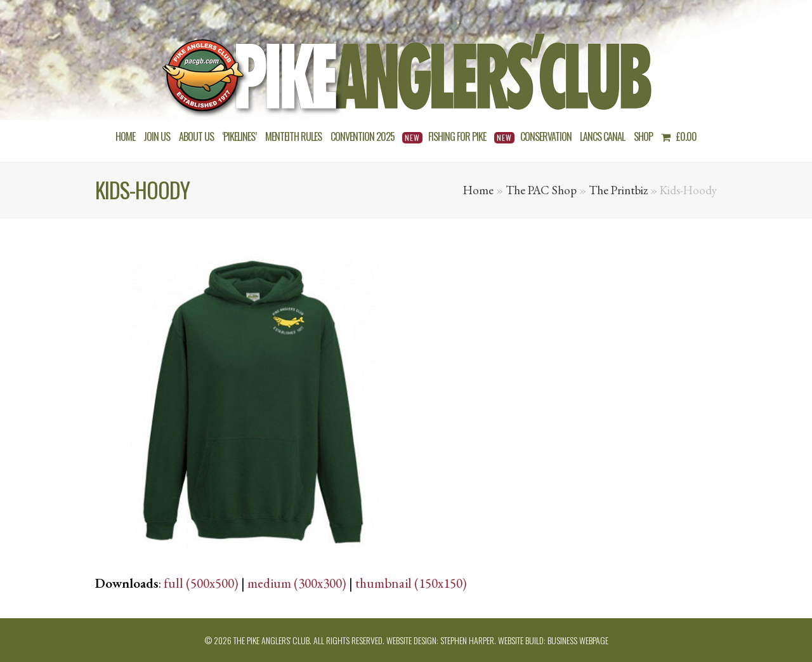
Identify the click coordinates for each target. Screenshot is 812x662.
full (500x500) (201, 583)
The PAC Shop (541, 190)
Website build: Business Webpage (553, 640)
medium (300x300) (297, 583)
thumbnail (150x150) (411, 583)
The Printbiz (618, 190)
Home (478, 190)
